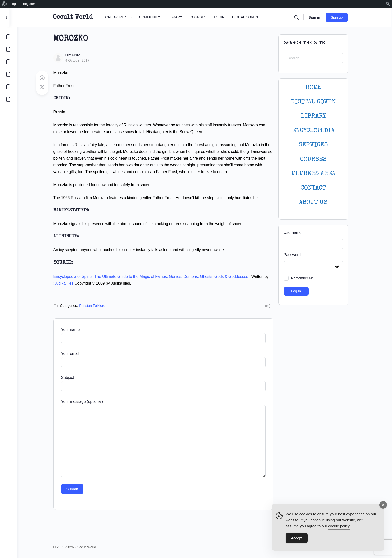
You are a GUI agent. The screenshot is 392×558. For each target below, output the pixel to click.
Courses (317, 160)
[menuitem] (4, 4)
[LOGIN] (8, 87)
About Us (317, 203)
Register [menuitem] (29, 4)
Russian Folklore (96, 306)
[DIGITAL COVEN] (8, 99)
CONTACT (317, 188)
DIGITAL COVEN (317, 102)
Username (296, 233)
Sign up (341, 17)
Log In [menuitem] (15, 4)
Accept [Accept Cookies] (297, 539)
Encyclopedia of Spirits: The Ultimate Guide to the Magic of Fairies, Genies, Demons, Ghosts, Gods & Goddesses (154, 277)
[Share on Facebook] (46, 78)
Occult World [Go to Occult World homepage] (77, 17)
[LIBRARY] (8, 62)
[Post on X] (46, 87)
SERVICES (317, 145)
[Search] (300, 17)
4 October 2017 (81, 60)
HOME (317, 88)
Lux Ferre (76, 55)
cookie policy (339, 527)
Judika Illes (67, 283)
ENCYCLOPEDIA (317, 131)
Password (316, 255)
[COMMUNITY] (8, 49)
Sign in (318, 17)
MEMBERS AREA (317, 174)
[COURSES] (8, 74)
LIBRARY (317, 116)
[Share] (271, 307)
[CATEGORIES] (8, 37)
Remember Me (306, 278)
